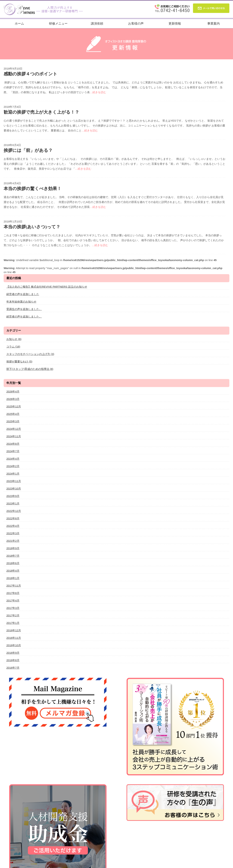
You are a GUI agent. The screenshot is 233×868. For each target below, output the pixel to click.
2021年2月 (13, 541)
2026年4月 (13, 391)
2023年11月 (14, 481)
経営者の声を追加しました (23, 294)
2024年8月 (13, 444)
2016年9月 (13, 653)
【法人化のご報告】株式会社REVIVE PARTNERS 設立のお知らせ (47, 287)
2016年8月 (13, 660)
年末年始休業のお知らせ (21, 302)
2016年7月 (13, 668)
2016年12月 (14, 630)
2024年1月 (13, 474)
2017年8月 (13, 593)
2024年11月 (14, 436)
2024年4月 (13, 459)
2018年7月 (13, 556)
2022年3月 (13, 533)
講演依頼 (97, 24)
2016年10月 (14, 645)
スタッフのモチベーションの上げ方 (30, 354)
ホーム (19, 24)
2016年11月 (14, 638)
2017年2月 (13, 615)
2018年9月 (13, 548)
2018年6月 (13, 563)
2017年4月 (13, 600)
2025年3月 (13, 421)
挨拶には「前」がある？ (28, 150)
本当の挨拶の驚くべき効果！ (32, 189)
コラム (13, 347)
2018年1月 (13, 578)
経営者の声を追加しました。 (24, 316)
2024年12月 (14, 429)
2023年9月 (13, 496)
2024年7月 (13, 451)
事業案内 (214, 24)
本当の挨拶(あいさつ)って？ (32, 227)
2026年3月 (13, 399)
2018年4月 (13, 571)
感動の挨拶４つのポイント (30, 74)
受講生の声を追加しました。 (24, 309)
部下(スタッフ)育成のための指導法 (30, 369)
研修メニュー (58, 24)
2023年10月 (14, 489)
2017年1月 (13, 623)
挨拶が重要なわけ (19, 361)
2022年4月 (13, 526)
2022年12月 (14, 511)
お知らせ (14, 339)
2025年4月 (13, 414)
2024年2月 (13, 466)
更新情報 (175, 24)
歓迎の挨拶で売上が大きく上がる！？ (41, 112)
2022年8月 (13, 518)
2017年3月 (13, 608)
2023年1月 (13, 503)
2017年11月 (14, 586)
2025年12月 (14, 406)
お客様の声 (136, 24)
